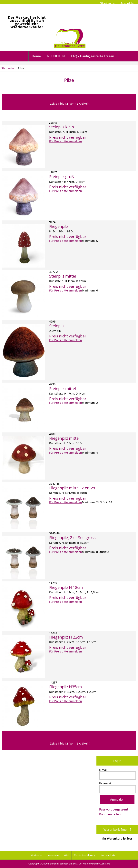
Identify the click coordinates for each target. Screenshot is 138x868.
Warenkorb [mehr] (117, 830)
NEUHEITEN (56, 56)
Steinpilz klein (62, 127)
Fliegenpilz (59, 226)
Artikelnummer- (53, 115)
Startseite (107, 3)
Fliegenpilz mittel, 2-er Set (72, 488)
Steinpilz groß (61, 176)
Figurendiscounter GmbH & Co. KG (67, 864)
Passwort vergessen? (114, 809)
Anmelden (128, 3)
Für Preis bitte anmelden (66, 141)
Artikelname (76, 115)
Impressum (53, 855)
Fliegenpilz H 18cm (66, 587)
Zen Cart (105, 864)
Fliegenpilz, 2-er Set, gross (72, 537)
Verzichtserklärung (85, 855)
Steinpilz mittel (63, 276)
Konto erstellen (110, 814)
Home (36, 56)
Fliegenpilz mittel (64, 438)
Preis (92, 115)
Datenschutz (108, 855)
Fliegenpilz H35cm (66, 687)
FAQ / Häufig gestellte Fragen (93, 56)
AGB (67, 855)
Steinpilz (57, 326)
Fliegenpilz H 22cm (66, 637)
